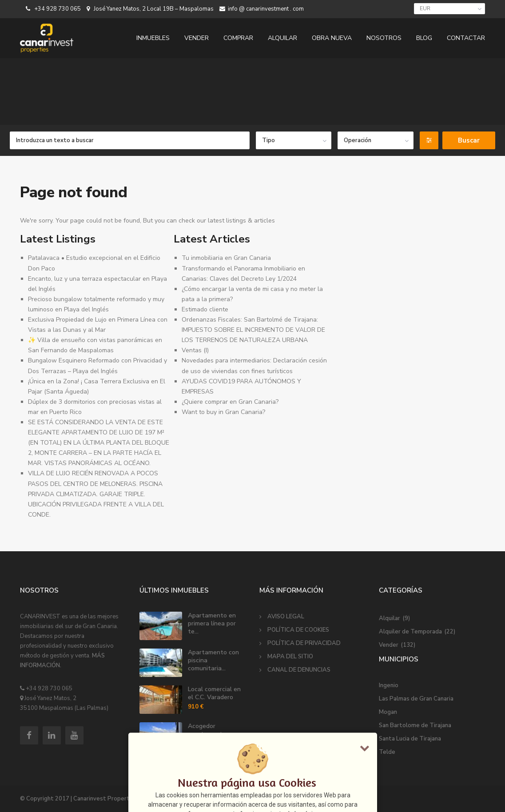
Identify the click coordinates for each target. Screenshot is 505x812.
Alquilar (390, 618)
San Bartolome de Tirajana (415, 725)
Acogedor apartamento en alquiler (211, 734)
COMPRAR (238, 38)
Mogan (388, 712)
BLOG (424, 38)
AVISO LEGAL (286, 617)
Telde (387, 752)
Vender (389, 645)
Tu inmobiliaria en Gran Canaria (226, 258)
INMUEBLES (153, 38)
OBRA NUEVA (332, 38)
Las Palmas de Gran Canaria (416, 699)
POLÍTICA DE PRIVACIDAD (304, 643)
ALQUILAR (282, 38)
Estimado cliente (205, 309)
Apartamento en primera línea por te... (212, 623)
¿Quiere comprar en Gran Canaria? (230, 402)
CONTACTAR (466, 38)
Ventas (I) (195, 350)
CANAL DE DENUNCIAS (299, 670)
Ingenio (389, 685)
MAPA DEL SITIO (290, 657)
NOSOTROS (384, 38)
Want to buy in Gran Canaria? (223, 412)
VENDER (197, 38)
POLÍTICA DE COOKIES (298, 630)
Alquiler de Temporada (410, 632)
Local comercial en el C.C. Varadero (214, 693)
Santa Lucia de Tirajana (410, 739)
